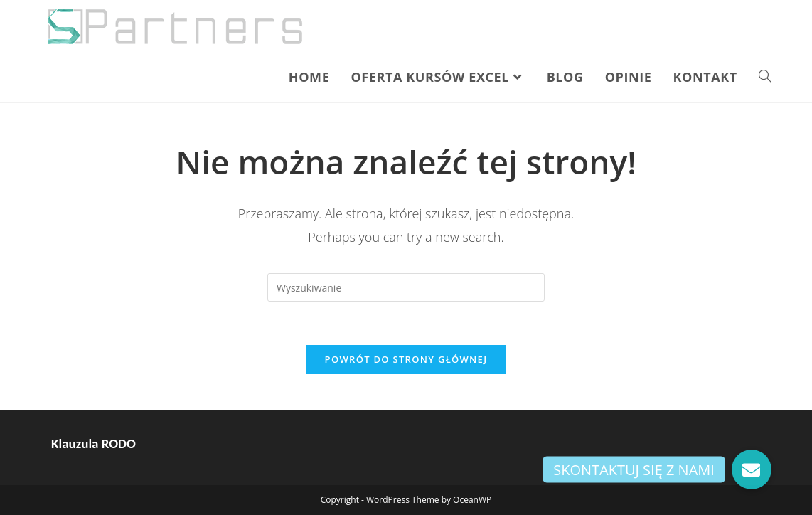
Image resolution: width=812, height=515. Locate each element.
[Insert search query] (406, 287)
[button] (752, 469)
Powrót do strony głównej (406, 359)
